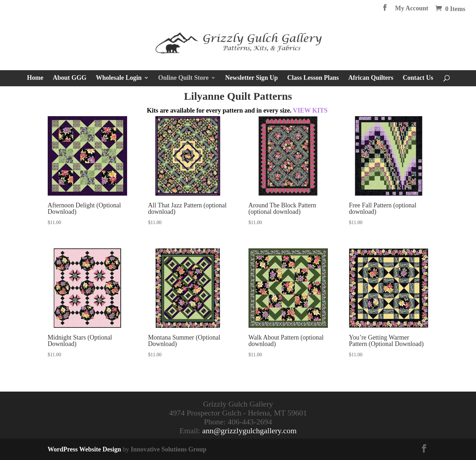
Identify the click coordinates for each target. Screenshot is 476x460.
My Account (412, 8)
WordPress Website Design (84, 449)
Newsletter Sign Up (252, 78)
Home (35, 78)
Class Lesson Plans (313, 78)
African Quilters (371, 78)
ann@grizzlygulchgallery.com (249, 431)
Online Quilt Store (183, 78)
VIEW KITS (310, 110)
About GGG (70, 78)
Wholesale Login (119, 78)
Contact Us (418, 78)
